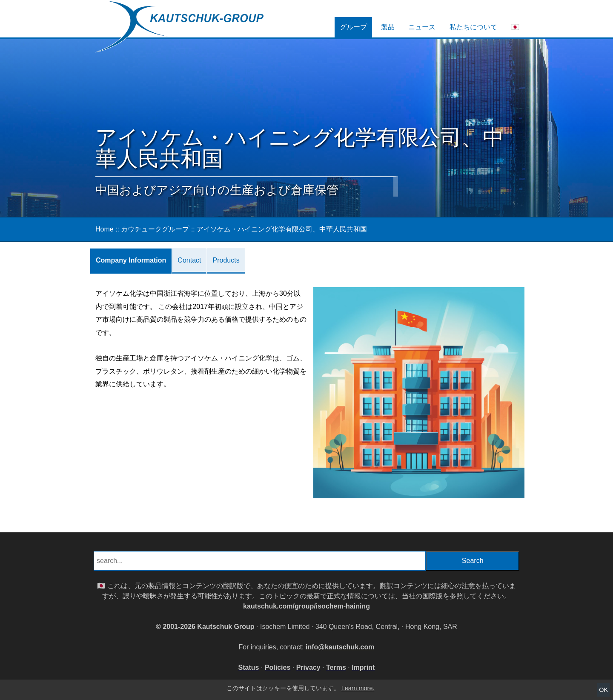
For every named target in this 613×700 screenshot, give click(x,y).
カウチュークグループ (155, 229)
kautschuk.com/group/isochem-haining (306, 606)
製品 (388, 27)
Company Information (131, 260)
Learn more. (358, 688)
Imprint (363, 667)
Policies (278, 667)
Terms (336, 667)
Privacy (308, 667)
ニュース (422, 27)
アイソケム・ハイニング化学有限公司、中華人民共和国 (282, 229)
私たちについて (473, 27)
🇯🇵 (515, 27)
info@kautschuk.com (340, 647)
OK (603, 690)
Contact (189, 260)
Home (105, 229)
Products (226, 260)
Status (249, 667)
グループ (353, 27)
